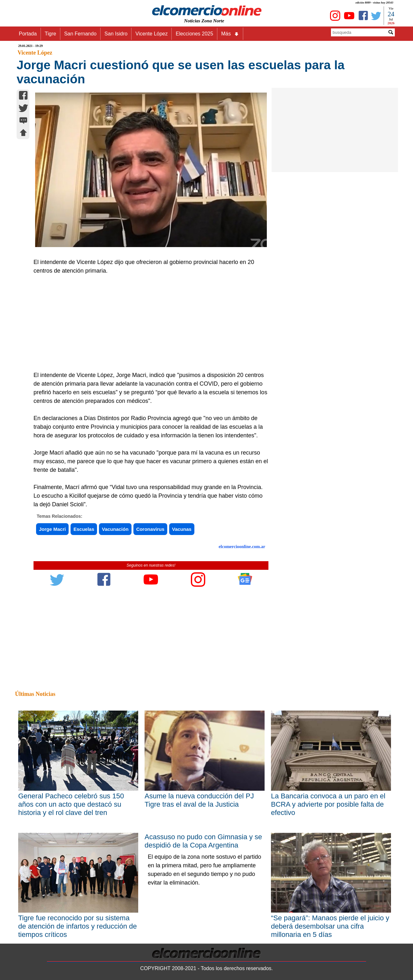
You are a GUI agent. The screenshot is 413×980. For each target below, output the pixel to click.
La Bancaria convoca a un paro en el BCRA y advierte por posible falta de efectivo (328, 804)
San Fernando (80, 34)
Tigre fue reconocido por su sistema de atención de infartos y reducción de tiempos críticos (78, 926)
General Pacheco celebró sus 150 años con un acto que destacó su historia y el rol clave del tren (71, 804)
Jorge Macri (52, 529)
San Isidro (116, 34)
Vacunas (182, 529)
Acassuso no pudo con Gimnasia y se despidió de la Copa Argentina (203, 841)
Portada (28, 34)
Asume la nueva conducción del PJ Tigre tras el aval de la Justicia (199, 800)
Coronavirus (150, 529)
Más (230, 34)
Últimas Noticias (35, 694)
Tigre (50, 34)
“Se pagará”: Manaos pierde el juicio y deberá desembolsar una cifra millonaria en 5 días (330, 926)
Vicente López (151, 34)
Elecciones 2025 (194, 34)
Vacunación (115, 529)
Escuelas (84, 529)
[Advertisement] (147, 323)
